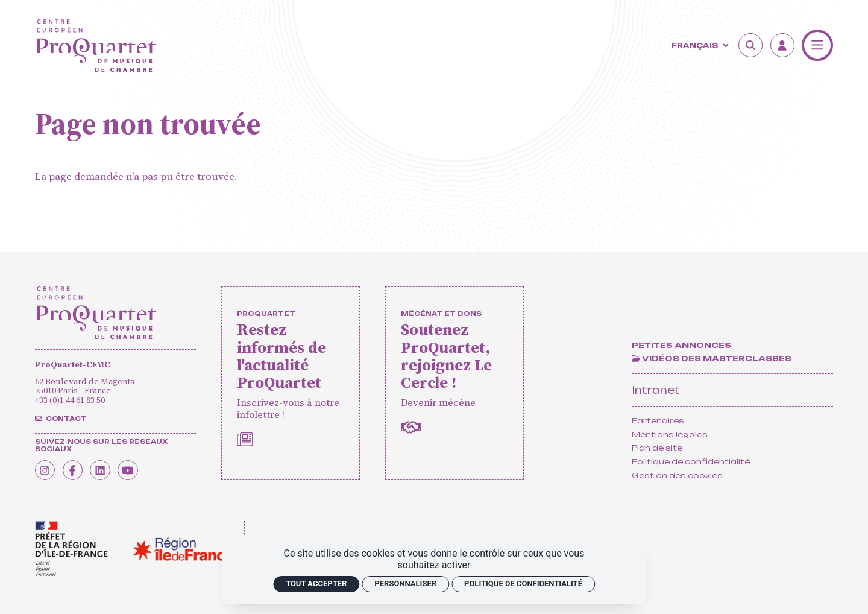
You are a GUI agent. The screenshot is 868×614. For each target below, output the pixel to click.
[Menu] (817, 45)
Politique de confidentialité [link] (523, 584)
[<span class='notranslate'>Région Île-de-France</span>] (184, 549)
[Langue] (699, 46)
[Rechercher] (750, 45)
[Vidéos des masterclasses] (712, 359)
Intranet (656, 390)
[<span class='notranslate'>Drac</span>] (71, 549)
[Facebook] (78, 468)
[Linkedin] (110, 468)
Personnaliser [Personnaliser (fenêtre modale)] (405, 584)
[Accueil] (96, 46)
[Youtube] (142, 468)
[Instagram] (47, 468)
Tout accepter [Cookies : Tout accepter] (316, 584)
